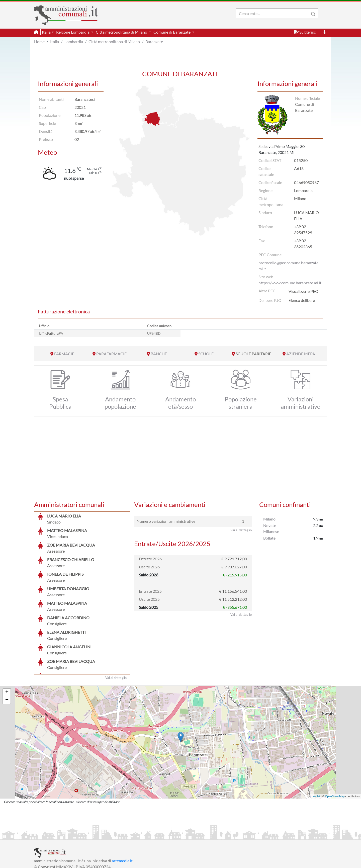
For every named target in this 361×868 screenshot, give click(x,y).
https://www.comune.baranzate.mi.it (290, 283)
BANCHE (159, 354)
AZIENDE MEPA (301, 354)
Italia (55, 41)
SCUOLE (206, 354)
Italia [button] (46, 32)
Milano (269, 519)
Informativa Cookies (133, 835)
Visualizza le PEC (303, 291)
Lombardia (74, 41)
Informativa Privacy (95, 835)
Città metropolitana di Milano (114, 41)
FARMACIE (64, 354)
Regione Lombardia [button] (73, 32)
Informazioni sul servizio (55, 835)
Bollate (269, 538)
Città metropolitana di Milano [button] (122, 32)
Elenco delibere (302, 300)
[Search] (274, 13)
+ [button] (7, 655)
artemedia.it (122, 823)
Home (39, 41)
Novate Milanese (271, 528)
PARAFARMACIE (111, 354)
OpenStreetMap (335, 759)
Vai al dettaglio (116, 640)
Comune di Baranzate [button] (172, 32)
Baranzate (154, 41)
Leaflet (316, 759)
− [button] (7, 662)
